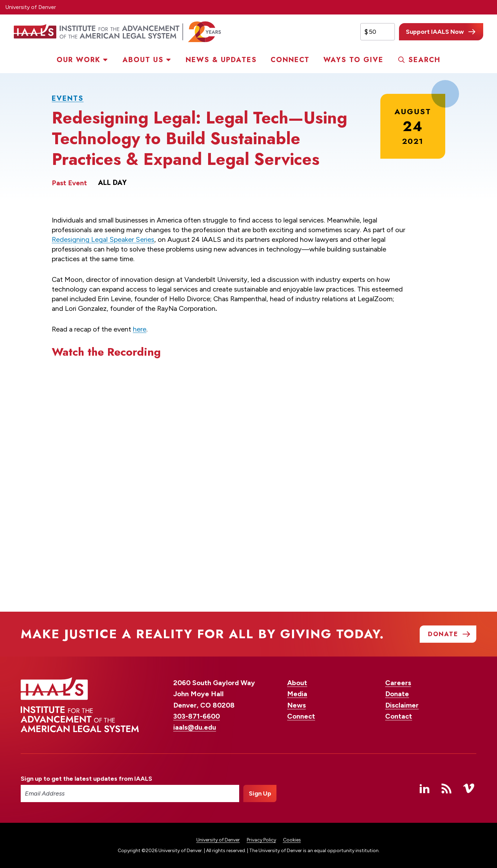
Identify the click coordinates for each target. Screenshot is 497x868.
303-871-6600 (197, 716)
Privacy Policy (261, 840)
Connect (290, 60)
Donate (397, 694)
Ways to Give (353, 60)
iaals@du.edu (195, 727)
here (140, 329)
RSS (447, 788)
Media (297, 694)
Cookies (292, 840)
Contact (399, 716)
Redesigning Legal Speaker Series (103, 239)
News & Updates (221, 60)
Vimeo (469, 788)
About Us (143, 60)
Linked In (425, 788)
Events (68, 98)
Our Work (79, 60)
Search (424, 60)
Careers (398, 683)
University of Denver (31, 7)
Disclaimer (402, 705)
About (297, 683)
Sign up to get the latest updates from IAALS (86, 779)
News (296, 705)
